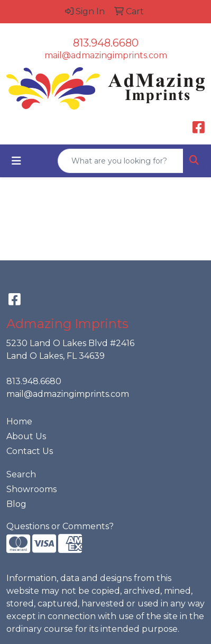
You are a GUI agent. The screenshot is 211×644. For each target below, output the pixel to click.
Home (19, 421)
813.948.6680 (106, 43)
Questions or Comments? (60, 526)
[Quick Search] (121, 161)
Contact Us (30, 451)
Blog (16, 504)
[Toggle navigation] (16, 161)
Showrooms (31, 489)
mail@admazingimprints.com (106, 55)
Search (21, 474)
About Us (26, 436)
